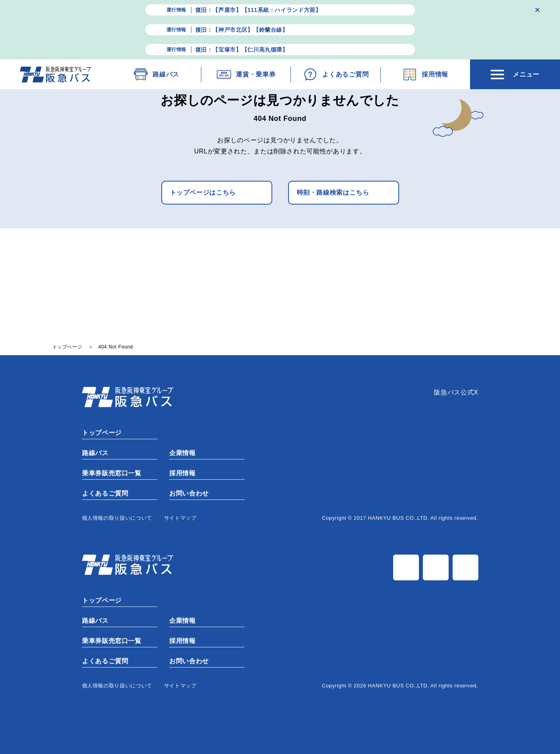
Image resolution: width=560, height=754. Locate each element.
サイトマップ (180, 518)
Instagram (436, 567)
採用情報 (182, 473)
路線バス (95, 453)
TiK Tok (465, 567)
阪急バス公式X (456, 392)
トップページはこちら (203, 192)
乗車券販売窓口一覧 (111, 473)
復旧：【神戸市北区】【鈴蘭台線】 (242, 30)
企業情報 (182, 453)
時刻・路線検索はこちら (333, 192)
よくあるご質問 (105, 493)
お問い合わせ (189, 493)
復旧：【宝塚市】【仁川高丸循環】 (242, 50)
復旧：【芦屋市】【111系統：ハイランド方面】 (258, 10)
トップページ (101, 433)
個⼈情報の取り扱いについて (117, 518)
